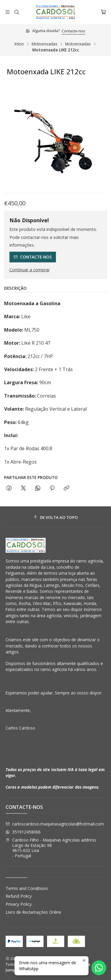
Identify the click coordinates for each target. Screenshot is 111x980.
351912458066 (23, 832)
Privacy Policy (19, 904)
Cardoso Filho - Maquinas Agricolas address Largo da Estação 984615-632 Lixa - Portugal (51, 848)
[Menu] (8, 12)
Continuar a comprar (30, 270)
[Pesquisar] (16, 12)
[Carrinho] (103, 12)
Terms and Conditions (27, 888)
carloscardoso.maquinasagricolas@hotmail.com (55, 824)
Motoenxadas (45, 44)
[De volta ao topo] (56, 517)
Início (19, 44)
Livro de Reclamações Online (33, 912)
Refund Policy (19, 896)
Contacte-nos (73, 31)
